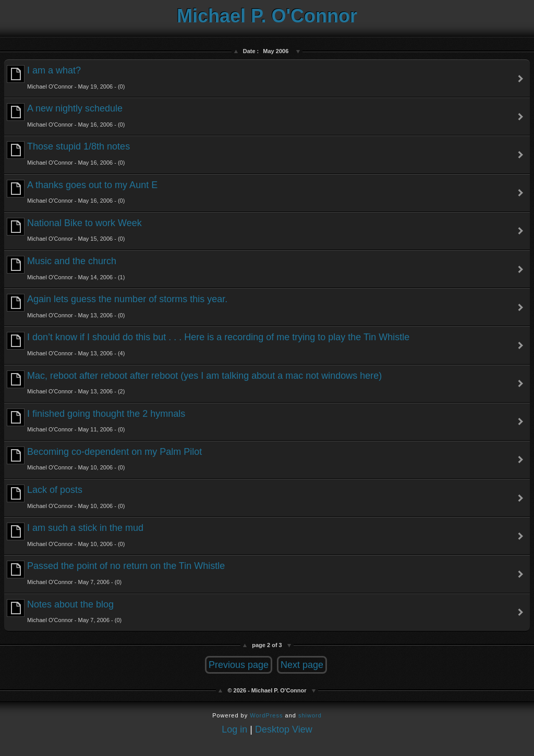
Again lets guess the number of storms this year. (117, 306)
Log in (234, 729)
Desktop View (284, 729)
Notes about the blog (64, 611)
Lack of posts (66, 497)
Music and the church (66, 268)
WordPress (266, 715)
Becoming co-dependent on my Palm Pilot (104, 459)
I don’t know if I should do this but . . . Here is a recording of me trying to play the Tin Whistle (208, 344)
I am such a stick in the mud (75, 535)
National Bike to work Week (74, 230)
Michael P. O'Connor (267, 16)
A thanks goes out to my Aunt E (82, 192)
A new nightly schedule (66, 115)
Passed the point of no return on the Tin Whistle (116, 573)
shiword (310, 715)
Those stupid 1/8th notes (68, 153)
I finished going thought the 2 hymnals (96, 421)
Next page (302, 665)
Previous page (239, 665)
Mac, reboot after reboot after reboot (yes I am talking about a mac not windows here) (194, 383)
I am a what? (66, 77)
